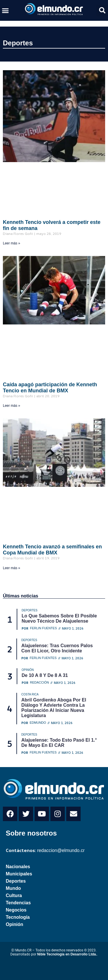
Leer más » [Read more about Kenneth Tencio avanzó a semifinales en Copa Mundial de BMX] (12, 568)
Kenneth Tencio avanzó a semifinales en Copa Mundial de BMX (52, 550)
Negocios (16, 910)
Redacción (39, 683)
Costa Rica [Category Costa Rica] (30, 694)
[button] (5, 10)
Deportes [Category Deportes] (30, 610)
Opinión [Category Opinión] (28, 670)
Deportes (18, 43)
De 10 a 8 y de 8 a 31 (45, 675)
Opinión (14, 924)
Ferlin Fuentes (43, 628)
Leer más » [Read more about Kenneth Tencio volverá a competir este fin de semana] (12, 243)
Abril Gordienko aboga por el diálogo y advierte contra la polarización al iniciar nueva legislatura (54, 708)
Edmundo (38, 723)
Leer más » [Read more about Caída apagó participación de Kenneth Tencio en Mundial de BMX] (12, 406)
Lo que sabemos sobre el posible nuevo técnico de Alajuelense (59, 618)
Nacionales (18, 867)
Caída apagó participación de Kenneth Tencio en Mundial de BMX (50, 388)
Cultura (14, 895)
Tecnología (18, 917)
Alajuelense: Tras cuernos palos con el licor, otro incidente (57, 648)
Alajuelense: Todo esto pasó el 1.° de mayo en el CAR (59, 743)
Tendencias (18, 903)
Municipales (19, 874)
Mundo (13, 888)
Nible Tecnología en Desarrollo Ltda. (67, 954)
